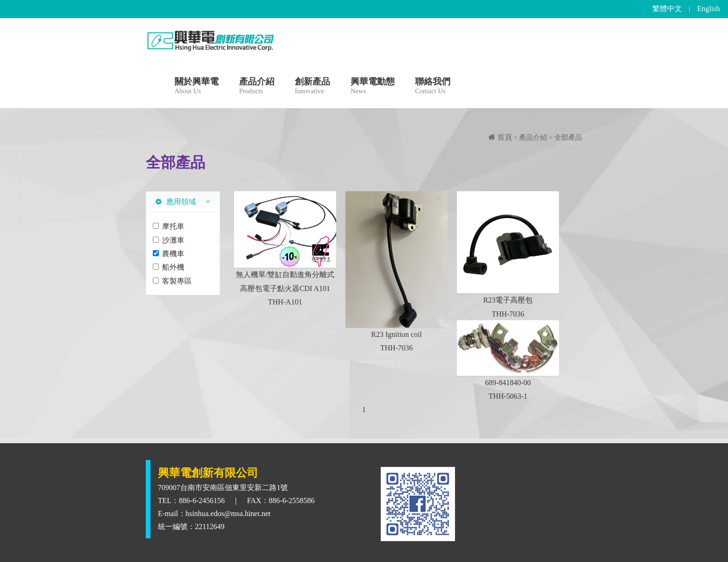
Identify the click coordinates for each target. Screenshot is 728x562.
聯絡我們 (433, 87)
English (709, 9)
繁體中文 (667, 9)
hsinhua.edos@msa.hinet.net (228, 514)
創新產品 (312, 87)
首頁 (500, 137)
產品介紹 (257, 87)
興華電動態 (373, 87)
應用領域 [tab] (176, 202)
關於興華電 (197, 87)
